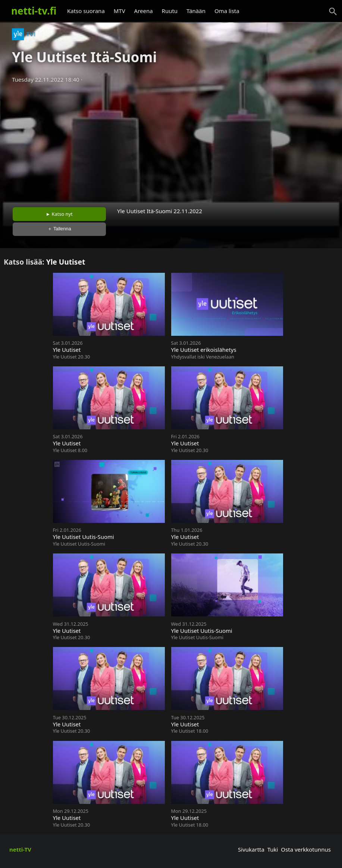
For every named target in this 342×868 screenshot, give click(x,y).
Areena (144, 11)
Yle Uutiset (66, 262)
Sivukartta (251, 849)
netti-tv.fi (34, 11)
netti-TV (20, 849)
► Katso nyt (59, 214)
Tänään (196, 11)
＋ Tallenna (59, 229)
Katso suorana (86, 11)
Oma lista (227, 11)
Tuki (273, 849)
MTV (120, 11)
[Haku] (333, 12)
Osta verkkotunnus (306, 849)
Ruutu (170, 11)
